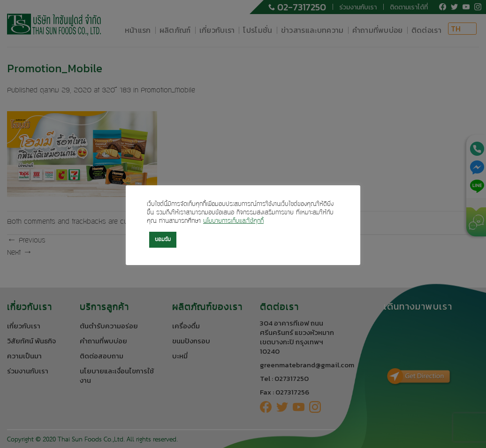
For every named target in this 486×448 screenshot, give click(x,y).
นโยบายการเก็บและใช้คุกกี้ (233, 221)
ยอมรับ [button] (163, 240)
